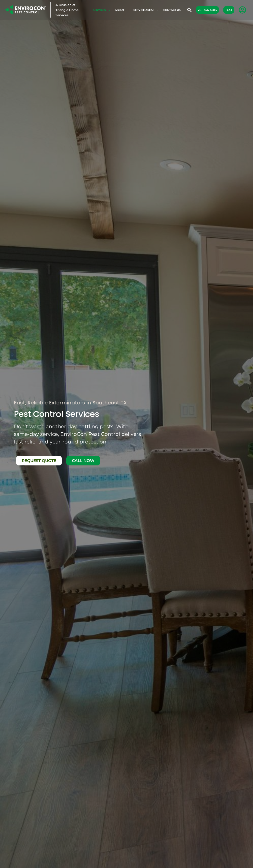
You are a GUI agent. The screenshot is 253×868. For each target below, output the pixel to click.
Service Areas (146, 10)
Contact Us (172, 10)
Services (102, 10)
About (122, 10)
